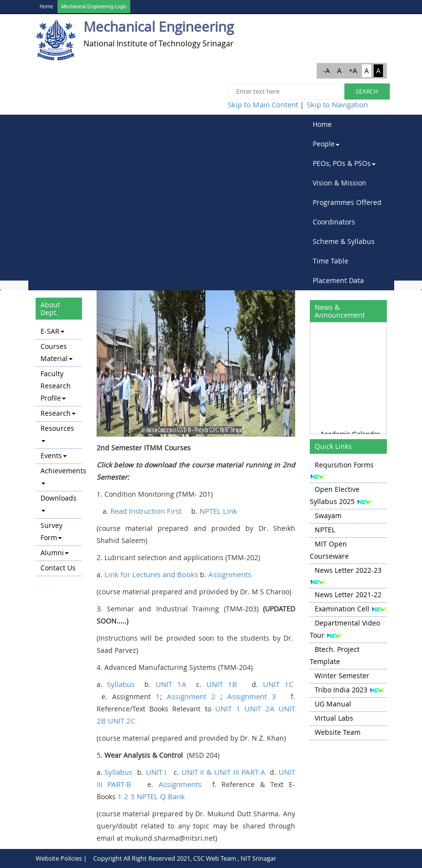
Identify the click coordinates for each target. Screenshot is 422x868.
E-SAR (52, 331)
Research (58, 413)
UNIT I (156, 772)
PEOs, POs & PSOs (344, 163)
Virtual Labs (334, 718)
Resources (57, 433)
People (326, 144)
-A (326, 71)
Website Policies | (61, 858)
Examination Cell (342, 609)
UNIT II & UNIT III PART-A (223, 772)
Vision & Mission (340, 183)
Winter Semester (342, 676)
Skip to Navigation (337, 104)
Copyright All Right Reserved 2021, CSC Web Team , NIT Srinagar (185, 858)
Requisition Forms (344, 465)
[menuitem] (347, 124)
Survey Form (51, 531)
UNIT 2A (259, 708)
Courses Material (57, 352)
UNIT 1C (278, 684)
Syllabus (121, 684)
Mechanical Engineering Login (94, 7)
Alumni (55, 553)
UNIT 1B (224, 684)
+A (353, 71)
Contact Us (58, 568)
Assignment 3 (252, 696)
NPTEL (325, 530)
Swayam (328, 515)
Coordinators (334, 222)
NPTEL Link (218, 511)
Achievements (61, 475)
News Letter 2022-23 (348, 570)
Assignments (230, 574)
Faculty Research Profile (56, 386)
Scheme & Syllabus (344, 241)
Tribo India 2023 (341, 690)
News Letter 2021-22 (348, 595)
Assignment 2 (191, 696)
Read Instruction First (146, 511)
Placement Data (338, 280)
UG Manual (333, 704)
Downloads (59, 503)
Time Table (331, 261)
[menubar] (347, 202)
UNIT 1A (171, 684)
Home (46, 7)
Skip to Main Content (263, 104)
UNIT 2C (121, 721)
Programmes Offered (347, 202)
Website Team (338, 732)
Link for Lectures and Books (151, 574)
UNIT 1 (228, 708)
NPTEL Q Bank (161, 796)
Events (54, 455)
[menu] (59, 450)
